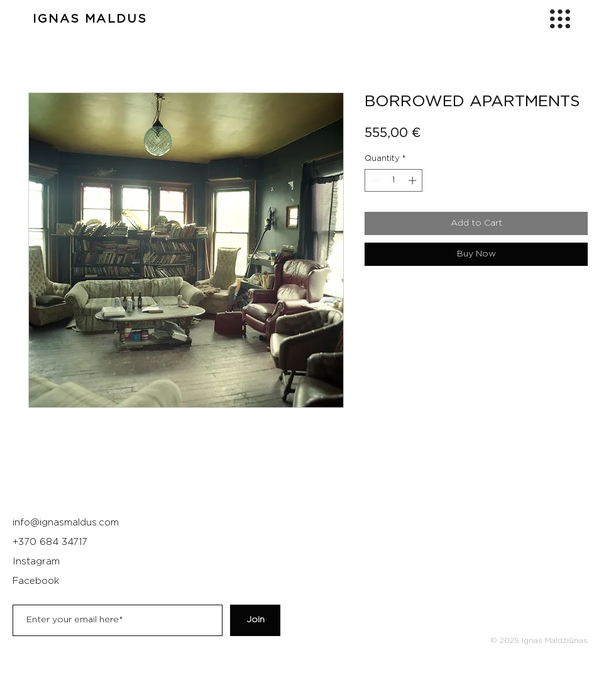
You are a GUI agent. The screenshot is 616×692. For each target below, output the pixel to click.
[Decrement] (374, 180)
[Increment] (414, 180)
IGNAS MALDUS (90, 19)
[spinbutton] (394, 180)
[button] (560, 19)
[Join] (255, 620)
